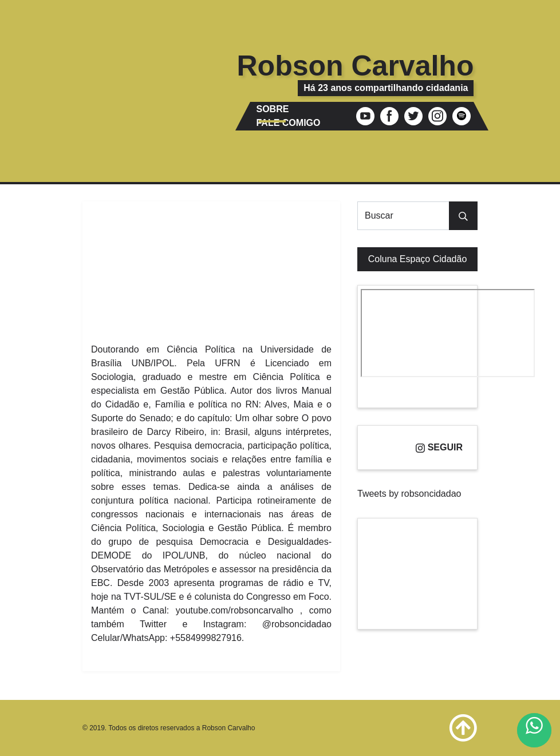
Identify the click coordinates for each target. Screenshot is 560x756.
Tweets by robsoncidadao (409, 494)
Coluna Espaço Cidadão (418, 259)
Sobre (272, 109)
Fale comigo (288, 123)
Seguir (439, 448)
